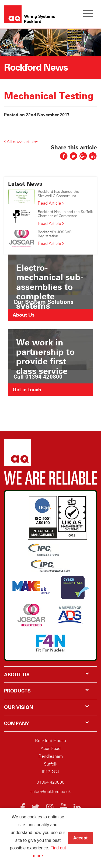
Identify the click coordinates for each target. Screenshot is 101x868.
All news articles (21, 142)
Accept (80, 838)
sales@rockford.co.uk (51, 792)
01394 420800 (50, 782)
